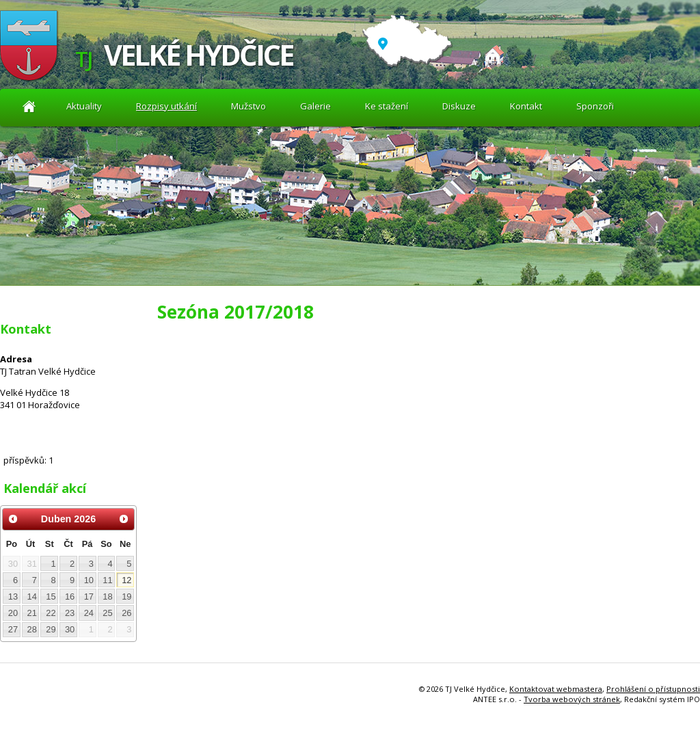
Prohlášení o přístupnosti (653, 689)
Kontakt (526, 106)
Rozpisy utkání (166, 106)
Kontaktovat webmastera (556, 689)
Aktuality (29, 106)
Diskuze (459, 106)
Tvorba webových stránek (572, 699)
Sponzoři (595, 106)
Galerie (315, 106)
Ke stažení (387, 106)
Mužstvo (248, 106)
